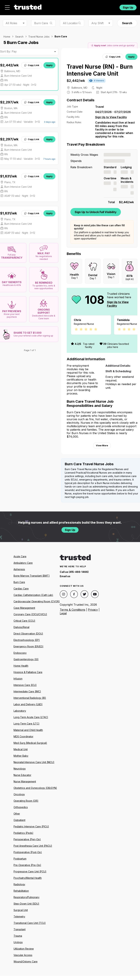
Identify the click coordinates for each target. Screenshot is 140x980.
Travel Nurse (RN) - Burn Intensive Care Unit (100, 70)
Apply (49, 65)
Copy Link (32, 65)
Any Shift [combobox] (97, 23)
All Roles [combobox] (11, 23)
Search (127, 23)
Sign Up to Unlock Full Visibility (96, 212)
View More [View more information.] (102, 450)
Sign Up (128, 7)
